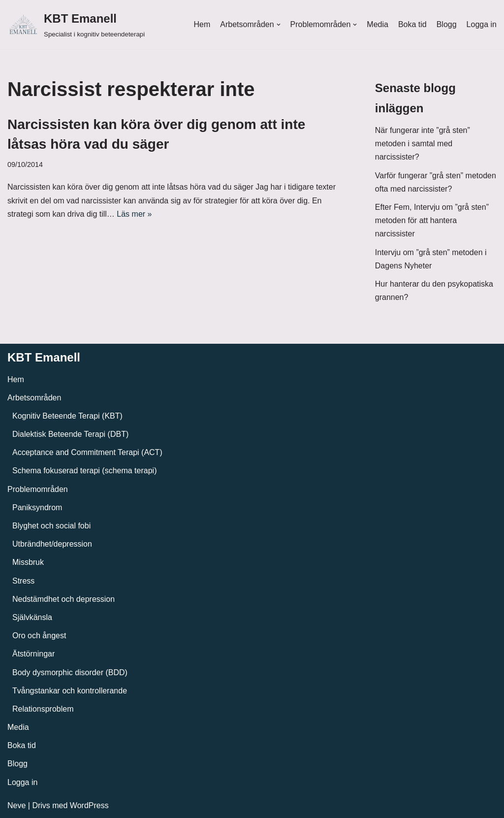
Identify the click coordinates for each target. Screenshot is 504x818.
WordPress (89, 805)
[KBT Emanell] (76, 24)
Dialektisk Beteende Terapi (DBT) (70, 434)
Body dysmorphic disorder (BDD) (70, 672)
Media (378, 24)
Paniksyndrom (37, 507)
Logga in (482, 24)
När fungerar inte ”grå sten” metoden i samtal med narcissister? (423, 144)
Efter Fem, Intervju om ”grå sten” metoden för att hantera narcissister (432, 220)
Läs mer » (134, 214)
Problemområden (38, 489)
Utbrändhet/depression (52, 544)
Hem (202, 24)
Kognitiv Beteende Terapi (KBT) (67, 416)
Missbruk (28, 562)
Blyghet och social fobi (51, 526)
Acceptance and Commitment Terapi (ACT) (87, 452)
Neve (16, 805)
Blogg (447, 24)
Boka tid (412, 24)
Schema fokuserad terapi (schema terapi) (84, 471)
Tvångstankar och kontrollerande (70, 691)
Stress (23, 581)
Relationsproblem (43, 709)
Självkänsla (32, 617)
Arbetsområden (34, 398)
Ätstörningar (33, 654)
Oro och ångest (39, 636)
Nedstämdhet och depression (63, 599)
